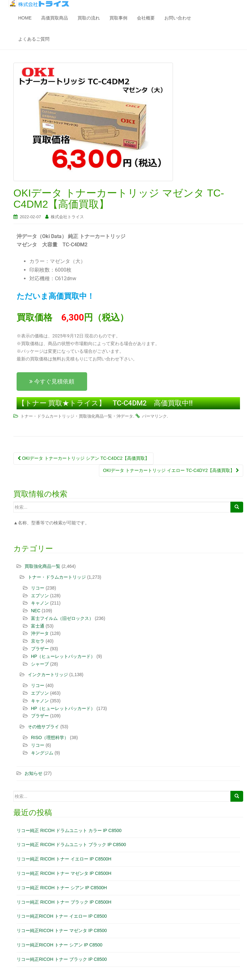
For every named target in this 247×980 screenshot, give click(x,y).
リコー (38, 588)
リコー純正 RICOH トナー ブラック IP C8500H (64, 902)
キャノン (40, 603)
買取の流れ (89, 18)
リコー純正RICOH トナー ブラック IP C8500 (62, 959)
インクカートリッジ (48, 675)
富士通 (38, 626)
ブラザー (40, 649)
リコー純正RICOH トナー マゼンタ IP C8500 (62, 930)
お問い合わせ (178, 18)
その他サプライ (43, 727)
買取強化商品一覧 (95, 416)
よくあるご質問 (34, 39)
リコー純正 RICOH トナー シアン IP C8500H (62, 888)
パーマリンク (154, 416)
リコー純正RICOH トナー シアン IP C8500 (60, 945)
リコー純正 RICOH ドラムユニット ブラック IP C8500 (71, 845)
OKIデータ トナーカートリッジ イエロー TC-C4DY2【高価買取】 (171, 470)
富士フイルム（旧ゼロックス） (62, 618)
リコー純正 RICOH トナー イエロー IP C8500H (64, 859)
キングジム (42, 753)
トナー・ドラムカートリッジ (47, 416)
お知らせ (34, 773)
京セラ (38, 641)
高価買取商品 (55, 18)
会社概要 (146, 18)
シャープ (40, 664)
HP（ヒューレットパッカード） (63, 656)
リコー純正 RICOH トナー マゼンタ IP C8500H (64, 873)
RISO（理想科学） (50, 737)
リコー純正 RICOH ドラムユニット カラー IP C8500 (69, 830)
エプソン (40, 596)
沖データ (125, 416)
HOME (25, 18)
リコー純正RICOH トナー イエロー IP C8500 (62, 916)
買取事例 (118, 18)
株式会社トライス (67, 217)
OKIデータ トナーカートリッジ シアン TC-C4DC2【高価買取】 (83, 458)
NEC (36, 611)
